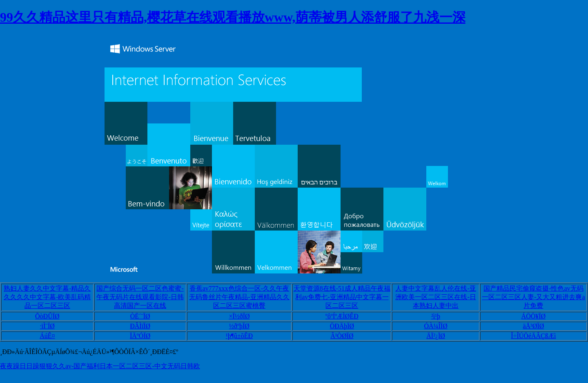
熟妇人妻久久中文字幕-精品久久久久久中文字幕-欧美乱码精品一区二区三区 (47, 297)
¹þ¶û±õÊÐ (239, 336)
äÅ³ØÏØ (533, 326)
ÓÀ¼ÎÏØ (435, 326)
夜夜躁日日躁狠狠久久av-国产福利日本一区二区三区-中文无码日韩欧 (100, 366)
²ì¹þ (436, 316)
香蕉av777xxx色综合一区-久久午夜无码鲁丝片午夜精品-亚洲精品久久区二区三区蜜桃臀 (239, 297)
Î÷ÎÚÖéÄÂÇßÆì (533, 336)
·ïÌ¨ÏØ (47, 326)
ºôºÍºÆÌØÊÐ (342, 316)
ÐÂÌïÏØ (140, 326)
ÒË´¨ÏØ (140, 316)
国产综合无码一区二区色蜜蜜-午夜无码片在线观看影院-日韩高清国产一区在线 (140, 297)
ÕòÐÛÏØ (47, 316)
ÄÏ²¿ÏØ (436, 336)
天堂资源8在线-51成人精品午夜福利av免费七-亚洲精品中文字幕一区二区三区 (342, 297)
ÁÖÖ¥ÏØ (534, 316)
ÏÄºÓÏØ (140, 336)
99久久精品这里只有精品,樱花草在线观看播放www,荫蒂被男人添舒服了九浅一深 (233, 17)
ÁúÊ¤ (47, 336)
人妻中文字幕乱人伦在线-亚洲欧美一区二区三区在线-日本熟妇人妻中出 (435, 297)
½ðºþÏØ (239, 326)
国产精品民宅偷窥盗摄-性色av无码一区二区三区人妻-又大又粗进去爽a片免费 (533, 297)
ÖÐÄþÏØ (342, 326)
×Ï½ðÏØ (239, 316)
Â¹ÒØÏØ (342, 336)
